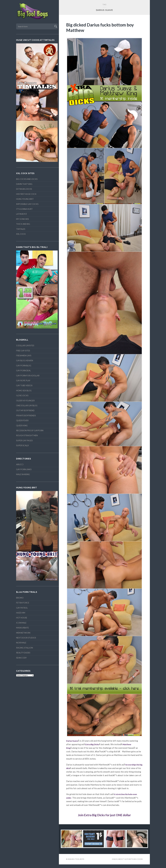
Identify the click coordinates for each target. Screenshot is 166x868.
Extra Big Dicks (24, 189)
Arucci (20, 464)
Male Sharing (23, 474)
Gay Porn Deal (23, 371)
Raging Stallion (24, 648)
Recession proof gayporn (30, 430)
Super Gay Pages (24, 441)
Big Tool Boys (78, 863)
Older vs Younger (25, 401)
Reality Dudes (23, 653)
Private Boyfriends (26, 416)
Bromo (20, 598)
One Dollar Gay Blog (27, 406)
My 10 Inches (22, 219)
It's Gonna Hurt (24, 209)
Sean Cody (21, 658)
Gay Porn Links (24, 469)
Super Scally (23, 445)
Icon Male (21, 623)
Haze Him (21, 613)
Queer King (22, 426)
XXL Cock (21, 234)
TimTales (21, 229)
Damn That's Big (24, 184)
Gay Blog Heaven (25, 360)
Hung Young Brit (25, 199)
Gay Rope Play (23, 381)
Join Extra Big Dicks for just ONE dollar (104, 818)
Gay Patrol (22, 608)
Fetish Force (23, 603)
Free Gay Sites (23, 351)
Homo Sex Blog (24, 391)
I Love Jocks (22, 395)
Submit (55, 26)
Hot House (22, 618)
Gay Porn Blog (24, 366)
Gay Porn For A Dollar (28, 376)
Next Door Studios (26, 638)
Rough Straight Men (27, 435)
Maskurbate (22, 628)
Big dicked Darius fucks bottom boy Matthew (102, 27)
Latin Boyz (21, 214)
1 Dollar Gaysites (25, 346)
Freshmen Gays (24, 356)
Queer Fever (22, 420)
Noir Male (21, 643)
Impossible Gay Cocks (27, 204)
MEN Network (23, 633)
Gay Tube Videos (24, 385)
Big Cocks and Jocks (27, 179)
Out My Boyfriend (25, 410)
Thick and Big (23, 224)
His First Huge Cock (26, 194)
